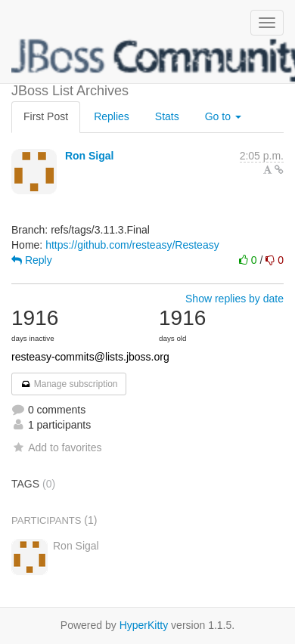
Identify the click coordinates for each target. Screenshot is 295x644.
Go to (223, 116)
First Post (46, 116)
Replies (112, 116)
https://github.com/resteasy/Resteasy (132, 245)
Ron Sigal (90, 156)
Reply (32, 260)
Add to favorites (56, 447)
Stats (167, 116)
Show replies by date (234, 299)
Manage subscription (69, 384)
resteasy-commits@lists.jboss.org (90, 357)
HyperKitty (144, 625)
